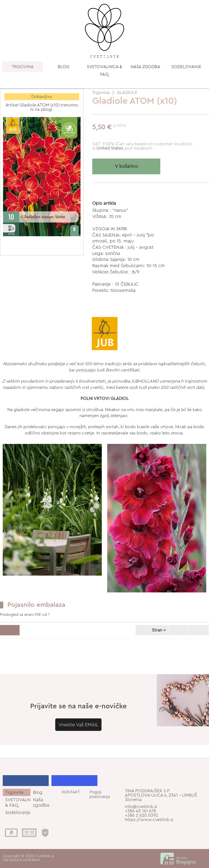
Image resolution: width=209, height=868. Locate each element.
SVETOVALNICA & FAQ (104, 71)
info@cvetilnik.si (141, 807)
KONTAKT (71, 792)
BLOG (64, 67)
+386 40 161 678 (140, 811)
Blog (38, 792)
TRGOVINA (23, 67)
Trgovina (101, 93)
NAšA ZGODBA (145, 67)
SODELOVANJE (186, 67)
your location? (124, 148)
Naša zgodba (41, 802)
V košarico (126, 166)
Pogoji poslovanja (100, 794)
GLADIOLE (127, 93)
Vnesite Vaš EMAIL (78, 725)
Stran (151, 630)
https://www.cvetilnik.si (149, 820)
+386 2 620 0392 (142, 815)
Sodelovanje (18, 812)
